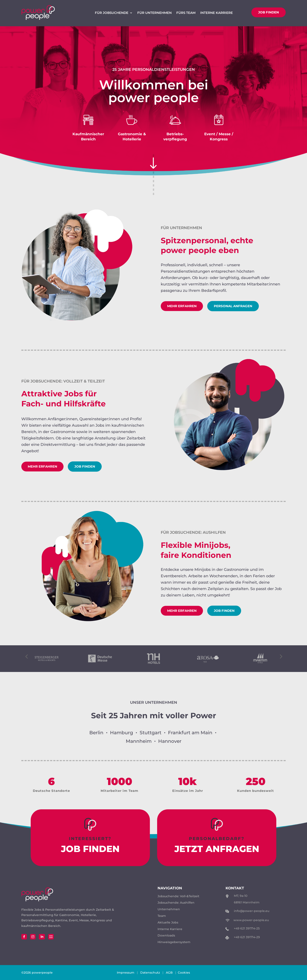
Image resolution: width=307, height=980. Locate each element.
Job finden (269, 12)
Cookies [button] (184, 973)
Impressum (126, 973)
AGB (169, 973)
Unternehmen (169, 909)
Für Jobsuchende (112, 13)
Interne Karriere (216, 13)
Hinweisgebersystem (174, 942)
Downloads (166, 935)
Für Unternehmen (154, 13)
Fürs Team (186, 13)
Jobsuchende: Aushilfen (176, 903)
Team (162, 916)
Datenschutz (150, 973)
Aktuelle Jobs (168, 922)
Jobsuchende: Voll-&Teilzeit (178, 896)
